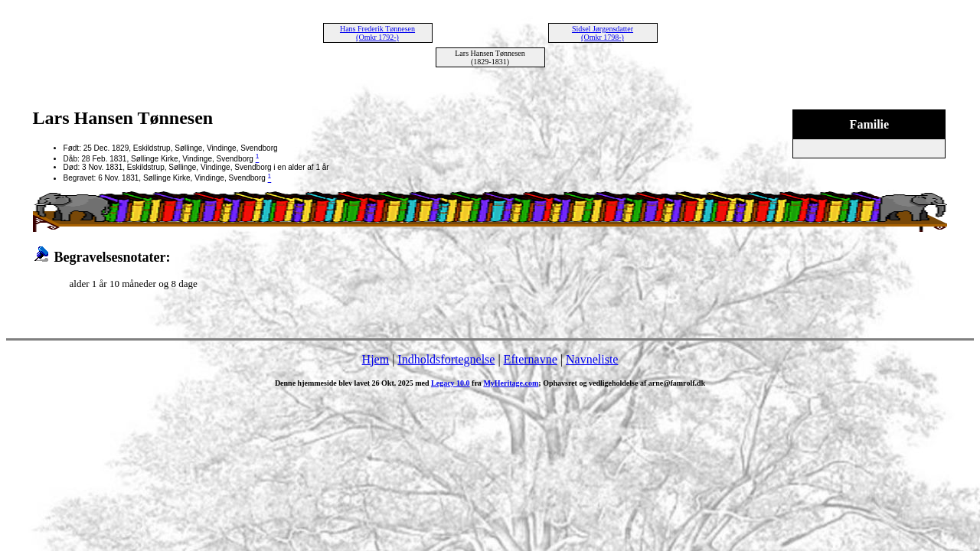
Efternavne (531, 359)
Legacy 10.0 (451, 383)
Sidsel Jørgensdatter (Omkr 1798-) (603, 33)
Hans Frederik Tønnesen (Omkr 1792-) (377, 33)
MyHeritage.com (511, 383)
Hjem (376, 359)
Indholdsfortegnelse (446, 359)
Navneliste (592, 359)
